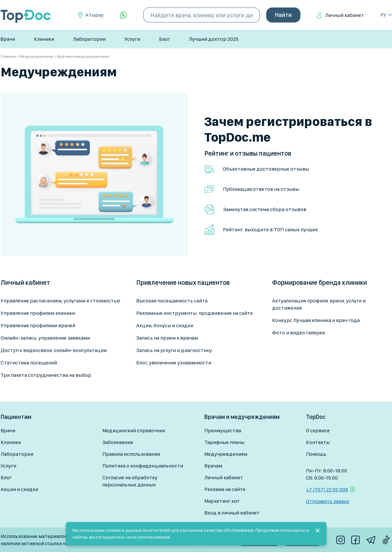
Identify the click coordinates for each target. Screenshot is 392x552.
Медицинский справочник (134, 430)
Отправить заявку (328, 501)
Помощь (316, 454)
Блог (165, 39)
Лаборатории (89, 39)
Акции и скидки (19, 489)
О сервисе (318, 430)
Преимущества (223, 430)
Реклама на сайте (225, 489)
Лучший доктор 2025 (214, 39)
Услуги (132, 39)
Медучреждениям (226, 454)
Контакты (318, 442)
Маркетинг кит (222, 501)
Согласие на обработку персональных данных (130, 481)
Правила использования (131, 454)
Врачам (213, 466)
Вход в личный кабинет (232, 513)
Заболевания (118, 442)
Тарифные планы (224, 442)
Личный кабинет (345, 15)
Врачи (8, 39)
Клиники (44, 39)
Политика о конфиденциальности (143, 466)
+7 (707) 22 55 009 (327, 490)
